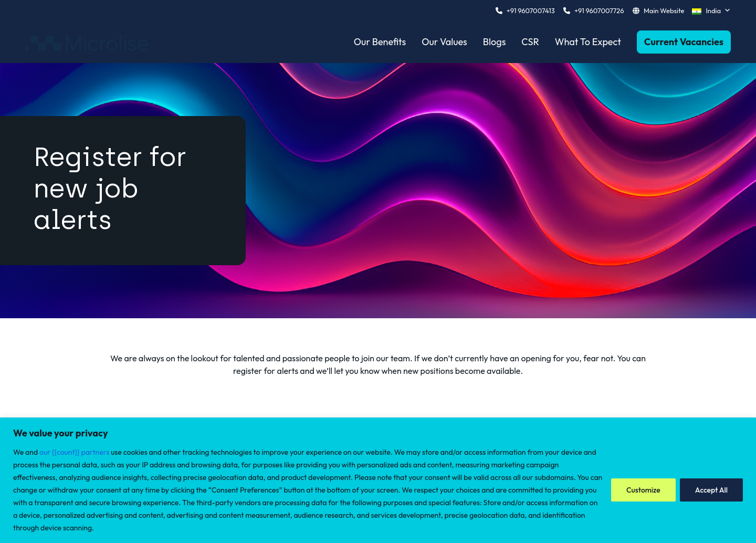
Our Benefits (380, 42)
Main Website (664, 11)
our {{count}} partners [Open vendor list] (74, 452)
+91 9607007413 (531, 11)
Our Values (444, 42)
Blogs (495, 42)
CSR (530, 42)
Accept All (711, 490)
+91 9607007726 (599, 11)
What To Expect (588, 42)
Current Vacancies (684, 42)
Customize (643, 490)
